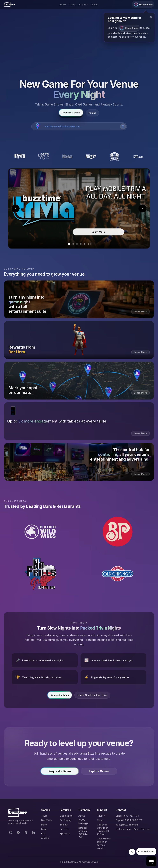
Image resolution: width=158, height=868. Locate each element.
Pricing (92, 113)
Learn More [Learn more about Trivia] (98, 232)
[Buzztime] (9, 4)
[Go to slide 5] (85, 244)
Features (83, 5)
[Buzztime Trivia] (20, 157)
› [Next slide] (142, 208)
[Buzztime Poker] (114, 157)
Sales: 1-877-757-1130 (127, 816)
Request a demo (71, 113)
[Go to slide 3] (77, 244)
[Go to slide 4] (81, 244)
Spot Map (65, 833)
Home (63, 5)
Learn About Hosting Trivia (92, 696)
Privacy (101, 816)
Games (72, 5)
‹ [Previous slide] (16, 208)
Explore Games (99, 772)
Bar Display (66, 820)
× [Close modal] (151, 17)
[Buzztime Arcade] (138, 157)
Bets (44, 833)
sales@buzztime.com (127, 825)
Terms (100, 820)
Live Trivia (47, 820)
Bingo (44, 829)
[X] (26, 832)
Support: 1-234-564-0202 (129, 820)
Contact (95, 5)
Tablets (64, 825)
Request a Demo (60, 696)
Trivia (44, 816)
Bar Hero (65, 829)
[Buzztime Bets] (91, 157)
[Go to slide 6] (89, 244)
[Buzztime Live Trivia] (44, 157)
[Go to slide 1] (69, 244)
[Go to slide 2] (73, 244)
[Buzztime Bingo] (67, 157)
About (82, 816)
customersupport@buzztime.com (133, 829)
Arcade (45, 838)
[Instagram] (11, 832)
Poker (44, 825)
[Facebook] (18, 832)
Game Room (66, 816)
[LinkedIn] (34, 832)
